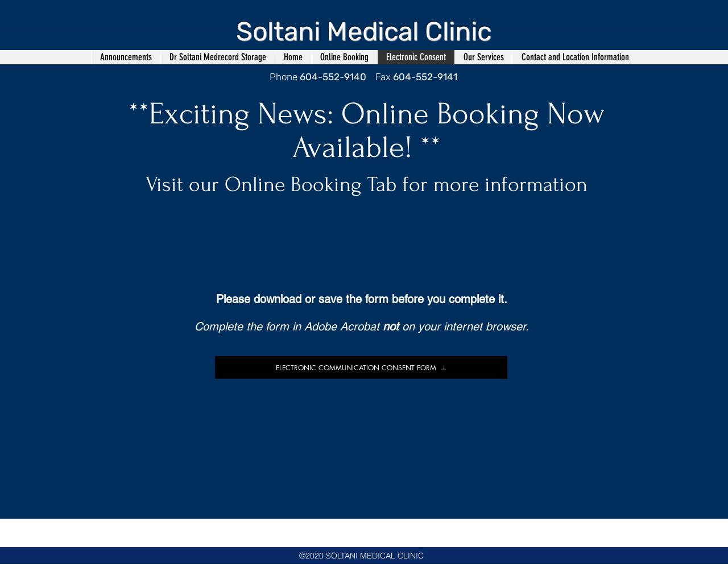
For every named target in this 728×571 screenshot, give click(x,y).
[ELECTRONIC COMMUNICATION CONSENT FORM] (361, 367)
